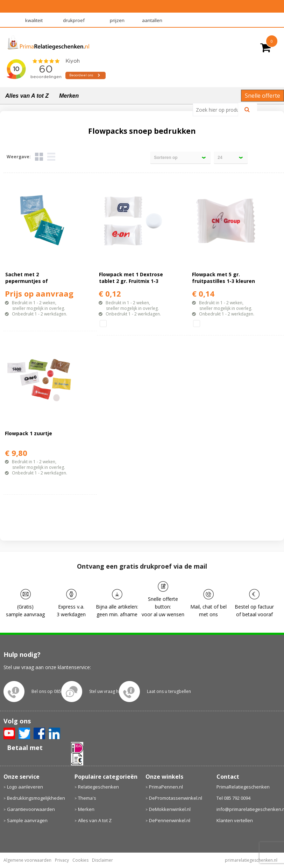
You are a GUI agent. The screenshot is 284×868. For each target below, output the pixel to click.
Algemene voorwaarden (27, 860)
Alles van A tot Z (27, 96)
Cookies (80, 860)
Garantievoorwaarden (31, 809)
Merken (69, 96)
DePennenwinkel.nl (170, 820)
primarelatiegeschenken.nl (251, 860)
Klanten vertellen (235, 820)
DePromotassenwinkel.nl (176, 798)
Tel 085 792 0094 (233, 798)
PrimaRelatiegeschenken (243, 787)
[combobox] (218, 110)
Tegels (39, 157)
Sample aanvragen (27, 820)
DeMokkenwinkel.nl (170, 809)
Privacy (62, 860)
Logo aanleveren (25, 787)
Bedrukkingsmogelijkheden (36, 798)
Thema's (87, 798)
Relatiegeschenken (98, 787)
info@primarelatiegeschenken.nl (249, 809)
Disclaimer (102, 860)
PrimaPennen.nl (166, 787)
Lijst (51, 157)
